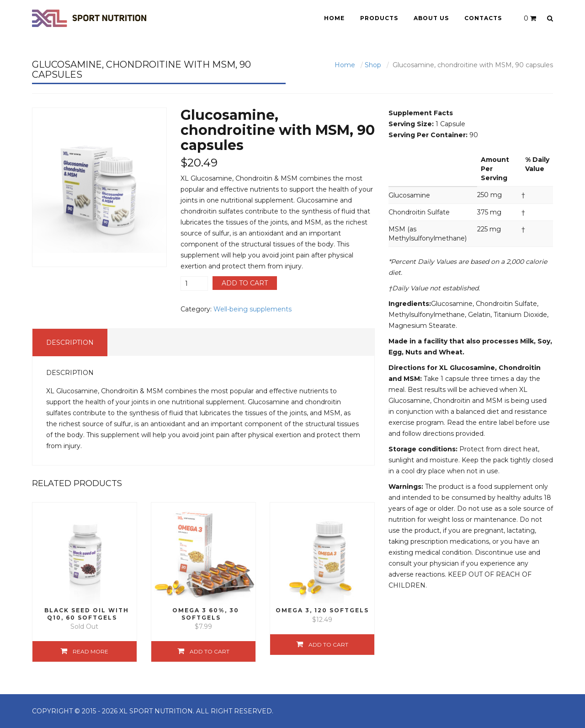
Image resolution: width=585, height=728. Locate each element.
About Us (431, 18)
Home (334, 18)
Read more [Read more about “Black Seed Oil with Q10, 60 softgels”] (90, 651)
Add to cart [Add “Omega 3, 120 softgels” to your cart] (328, 645)
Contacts (483, 18)
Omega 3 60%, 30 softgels (206, 614)
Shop (373, 65)
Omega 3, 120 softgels (322, 610)
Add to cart (245, 283)
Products (379, 18)
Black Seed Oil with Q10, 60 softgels (87, 614)
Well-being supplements (253, 309)
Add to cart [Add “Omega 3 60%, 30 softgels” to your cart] (210, 651)
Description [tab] (70, 343)
